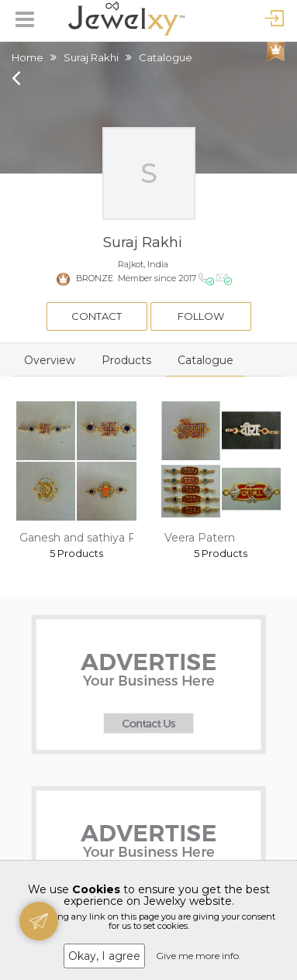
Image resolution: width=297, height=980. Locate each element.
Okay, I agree (104, 956)
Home (28, 57)
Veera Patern (200, 538)
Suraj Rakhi (91, 57)
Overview (50, 360)
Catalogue (205, 360)
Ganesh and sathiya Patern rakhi (106, 538)
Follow (201, 316)
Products (126, 360)
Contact (97, 316)
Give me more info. (199, 956)
